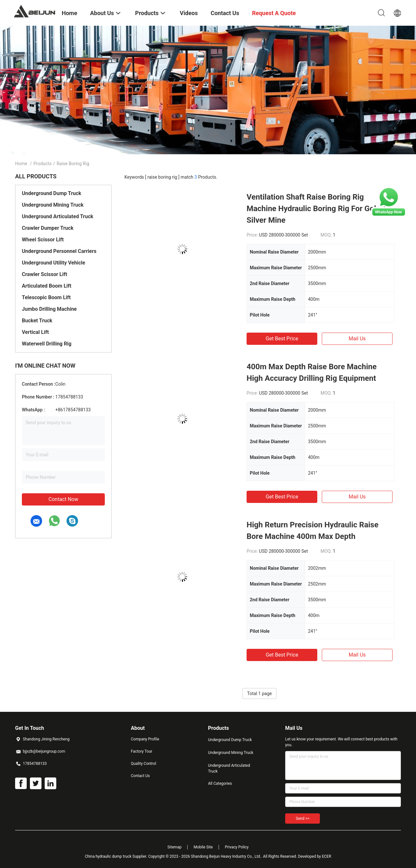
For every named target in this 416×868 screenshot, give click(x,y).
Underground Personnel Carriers (59, 251)
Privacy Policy (237, 847)
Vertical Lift (35, 332)
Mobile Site (203, 847)
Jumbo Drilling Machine (49, 309)
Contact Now (63, 499)
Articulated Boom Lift (47, 286)
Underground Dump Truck (51, 193)
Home (21, 164)
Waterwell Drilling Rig (47, 344)
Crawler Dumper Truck (48, 228)
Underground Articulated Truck (58, 216)
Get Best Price (282, 339)
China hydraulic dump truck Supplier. (117, 856)
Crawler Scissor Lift (45, 274)
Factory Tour (142, 751)
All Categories (220, 783)
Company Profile (145, 739)
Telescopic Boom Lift (46, 297)
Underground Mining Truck (53, 205)
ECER (326, 856)
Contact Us (140, 776)
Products (42, 164)
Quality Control (144, 764)
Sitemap (175, 847)
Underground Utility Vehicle (54, 263)
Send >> (303, 819)
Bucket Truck (37, 321)
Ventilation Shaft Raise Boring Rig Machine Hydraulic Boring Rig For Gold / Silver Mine (316, 209)
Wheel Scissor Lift (43, 240)
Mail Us (357, 339)
